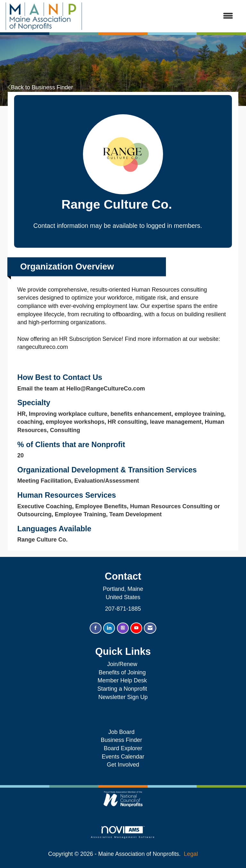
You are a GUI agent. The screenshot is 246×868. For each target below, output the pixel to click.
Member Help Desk (122, 680)
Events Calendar (123, 757)
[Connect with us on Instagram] (123, 628)
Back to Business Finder (40, 87)
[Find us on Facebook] (96, 628)
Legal (191, 854)
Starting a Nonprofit (122, 689)
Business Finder (123, 740)
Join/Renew (122, 664)
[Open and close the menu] (161, 16)
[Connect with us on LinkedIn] (109, 628)
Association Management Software (123, 832)
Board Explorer (123, 748)
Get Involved (123, 765)
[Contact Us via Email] (150, 628)
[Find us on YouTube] (136, 628)
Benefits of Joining (122, 672)
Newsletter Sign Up (123, 697)
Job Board (123, 732)
